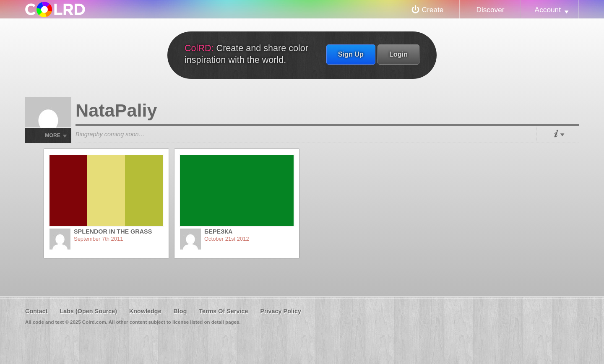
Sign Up (351, 54)
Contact (36, 311)
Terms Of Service (223, 311)
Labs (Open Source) (88, 311)
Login (398, 54)
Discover (490, 10)
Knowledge (145, 311)
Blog (180, 311)
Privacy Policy (281, 311)
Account (548, 10)
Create (433, 10)
